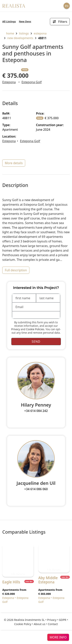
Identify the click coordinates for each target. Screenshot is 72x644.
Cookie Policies (35, 329)
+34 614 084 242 (36, 411)
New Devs (25, 21)
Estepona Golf (32, 82)
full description (16, 270)
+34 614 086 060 (36, 489)
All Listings (9, 21)
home (8, 33)
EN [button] (67, 6)
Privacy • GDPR (57, 620)
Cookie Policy (23, 624)
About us (40, 624)
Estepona (40, 33)
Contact (53, 624)
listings (24, 33)
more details (14, 163)
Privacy (16, 329)
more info (58, 637)
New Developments (20, 38)
